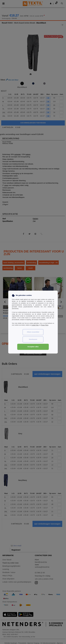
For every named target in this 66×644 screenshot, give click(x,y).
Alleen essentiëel (33, 332)
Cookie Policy (35, 325)
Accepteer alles (33, 347)
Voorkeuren (33, 339)
